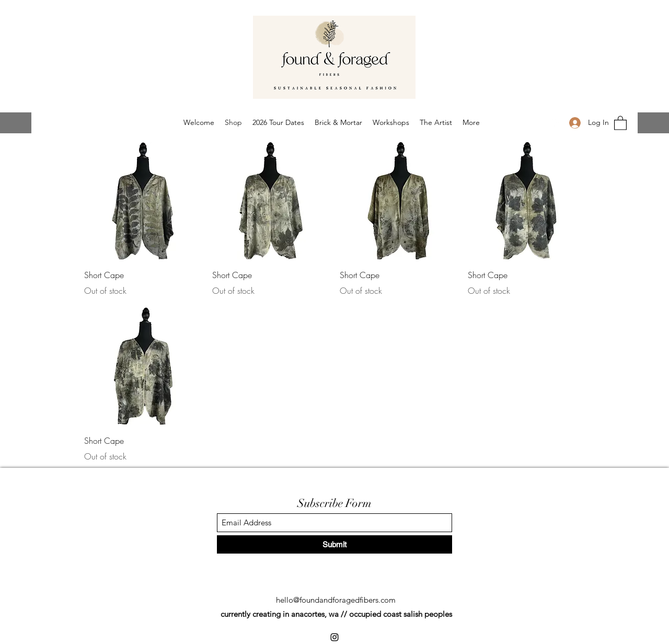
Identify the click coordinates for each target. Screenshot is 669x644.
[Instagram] (555, 123)
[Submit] (334, 544)
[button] (620, 123)
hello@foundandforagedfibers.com (336, 600)
